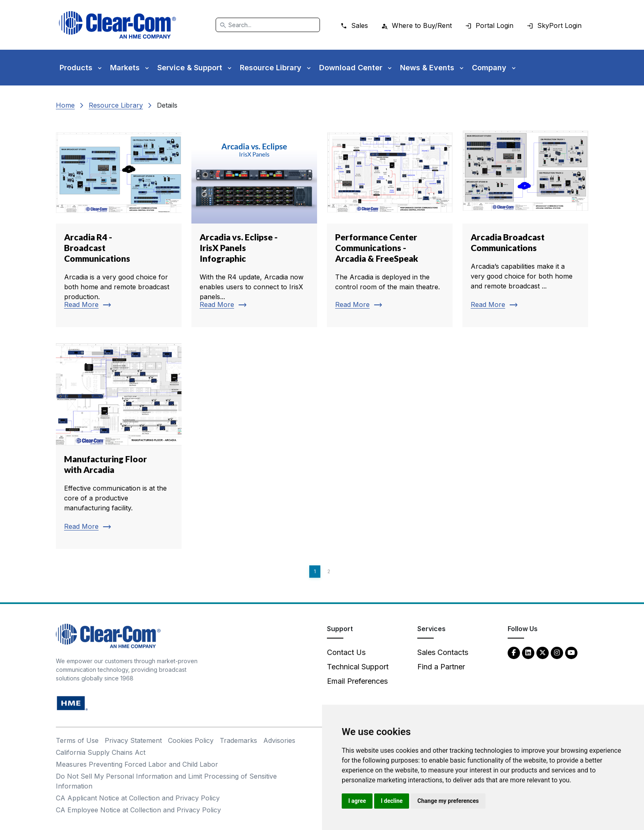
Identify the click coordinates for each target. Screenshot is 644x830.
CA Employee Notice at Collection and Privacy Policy (138, 810)
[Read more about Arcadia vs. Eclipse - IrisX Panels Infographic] (254, 224)
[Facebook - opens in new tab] (514, 652)
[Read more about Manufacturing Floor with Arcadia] (119, 446)
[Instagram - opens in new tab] (557, 652)
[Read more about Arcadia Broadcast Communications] (525, 224)
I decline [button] (392, 801)
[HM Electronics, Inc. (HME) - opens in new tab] (72, 703)
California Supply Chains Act (101, 752)
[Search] (268, 25)
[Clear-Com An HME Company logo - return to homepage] (108, 635)
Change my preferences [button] (448, 801)
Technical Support (358, 667)
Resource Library (116, 105)
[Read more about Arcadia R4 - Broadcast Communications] (119, 224)
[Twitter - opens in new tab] (543, 652)
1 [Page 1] (315, 571)
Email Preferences (357, 681)
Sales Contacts (443, 652)
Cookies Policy (191, 740)
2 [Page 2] (329, 571)
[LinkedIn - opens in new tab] (528, 652)
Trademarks (238, 740)
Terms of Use (77, 740)
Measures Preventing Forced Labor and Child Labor (137, 764)
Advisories (279, 740)
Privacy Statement (133, 740)
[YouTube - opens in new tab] (571, 652)
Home (65, 105)
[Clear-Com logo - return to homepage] (117, 25)
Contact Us (346, 652)
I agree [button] (357, 801)
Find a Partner (441, 667)
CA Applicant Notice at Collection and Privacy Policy (138, 798)
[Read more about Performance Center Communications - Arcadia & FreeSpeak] (390, 224)
